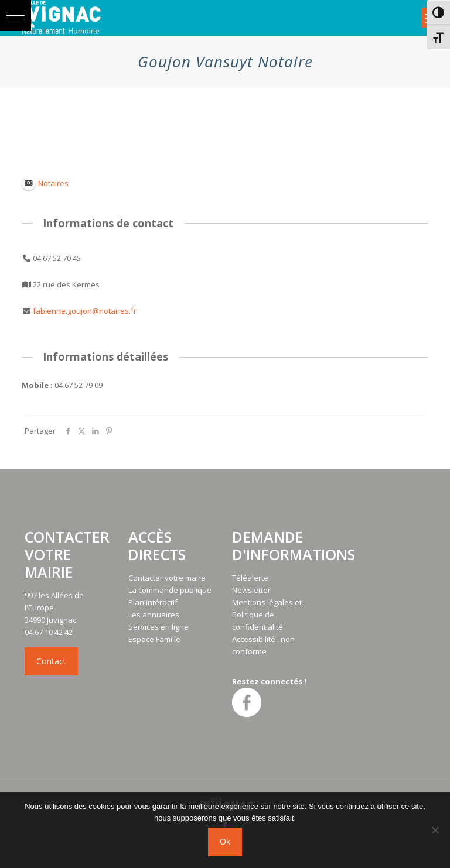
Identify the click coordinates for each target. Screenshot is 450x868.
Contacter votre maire (167, 578)
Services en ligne (158, 627)
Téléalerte (250, 578)
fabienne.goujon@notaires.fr (85, 311)
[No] (435, 830)
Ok (225, 842)
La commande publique (170, 590)
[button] (16, 16)
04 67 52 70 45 (57, 258)
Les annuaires (154, 615)
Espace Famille (154, 639)
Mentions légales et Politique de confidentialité (267, 615)
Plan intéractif (153, 602)
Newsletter (251, 590)
